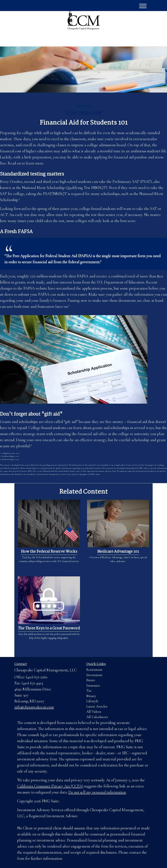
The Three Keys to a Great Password (49, 628)
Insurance (93, 685)
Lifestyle (92, 701)
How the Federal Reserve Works (49, 552)
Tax (89, 691)
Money (91, 696)
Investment (94, 675)
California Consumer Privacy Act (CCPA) (50, 786)
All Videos (94, 712)
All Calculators (97, 717)
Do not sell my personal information (97, 792)
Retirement (94, 670)
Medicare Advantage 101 (118, 552)
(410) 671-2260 (117, 40)
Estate (91, 680)
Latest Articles (97, 706)
